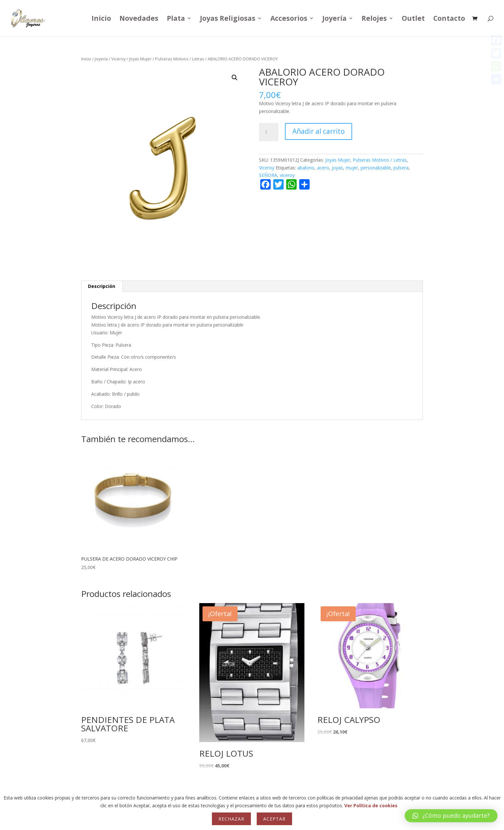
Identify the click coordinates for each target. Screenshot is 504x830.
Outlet (413, 19)
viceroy (287, 175)
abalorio (306, 168)
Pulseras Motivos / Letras (180, 59)
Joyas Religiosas (228, 19)
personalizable (376, 168)
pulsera (401, 168)
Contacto (449, 19)
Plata (176, 19)
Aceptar (274, 819)
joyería (101, 59)
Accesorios (289, 19)
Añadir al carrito (319, 131)
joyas (337, 168)
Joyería (334, 19)
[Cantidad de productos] (269, 132)
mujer (352, 168)
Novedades (139, 19)
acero (323, 168)
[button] (235, 78)
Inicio (101, 19)
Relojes (374, 19)
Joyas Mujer (140, 59)
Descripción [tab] (102, 286)
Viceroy (118, 59)
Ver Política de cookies (371, 805)
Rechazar (231, 819)
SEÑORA (268, 175)
